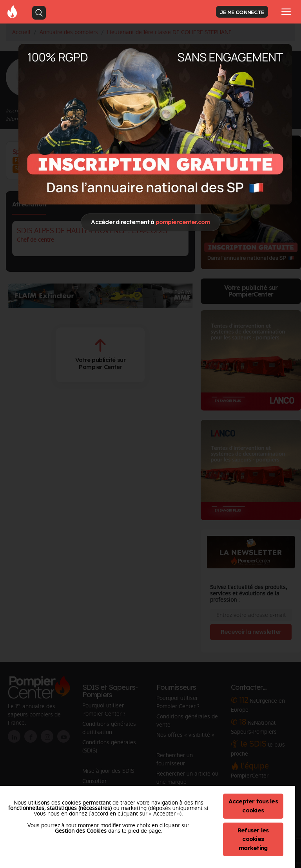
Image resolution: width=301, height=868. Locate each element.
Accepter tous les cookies (253, 806)
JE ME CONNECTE (242, 12)
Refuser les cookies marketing (253, 839)
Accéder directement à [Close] (150, 222)
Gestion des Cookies (81, 831)
